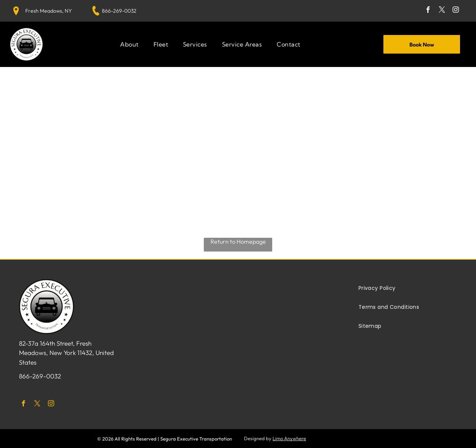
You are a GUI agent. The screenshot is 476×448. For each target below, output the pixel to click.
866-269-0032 (119, 11)
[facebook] (428, 11)
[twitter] (442, 11)
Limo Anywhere (289, 438)
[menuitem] (129, 44)
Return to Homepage (238, 241)
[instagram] (456, 11)
